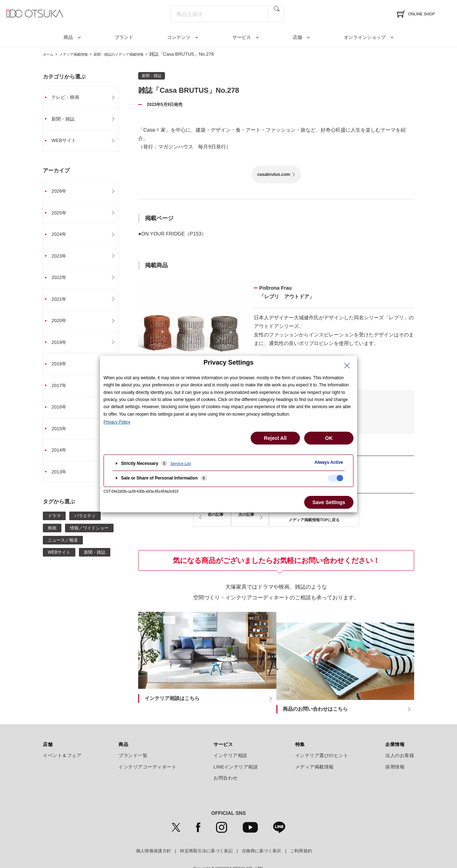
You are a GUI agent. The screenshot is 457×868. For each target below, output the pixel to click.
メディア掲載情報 (82, 54)
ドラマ (54, 525)
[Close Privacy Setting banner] (347, 366)
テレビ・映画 (70, 97)
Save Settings (329, 502)
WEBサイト (68, 142)
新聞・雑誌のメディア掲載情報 (139, 54)
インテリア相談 (230, 737)
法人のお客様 (400, 737)
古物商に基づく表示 (262, 832)
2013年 (63, 481)
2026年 (63, 193)
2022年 (63, 281)
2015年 (63, 436)
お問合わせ (226, 759)
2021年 (63, 304)
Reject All (275, 438)
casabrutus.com (274, 174)
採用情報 (395, 748)
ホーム (50, 54)
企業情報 (395, 726)
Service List (180, 463)
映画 (52, 537)
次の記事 (350, 515)
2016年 (63, 414)
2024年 (63, 237)
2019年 (63, 348)
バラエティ (85, 525)
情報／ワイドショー (89, 537)
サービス (242, 37)
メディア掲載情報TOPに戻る (276, 515)
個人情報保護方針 (154, 832)
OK (329, 438)
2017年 (63, 392)
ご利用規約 (301, 832)
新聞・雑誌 (67, 120)
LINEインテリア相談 (236, 748)
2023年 (63, 259)
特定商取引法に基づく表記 (206, 832)
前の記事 (202, 515)
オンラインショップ (365, 37)
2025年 (63, 215)
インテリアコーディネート (147, 748)
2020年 (63, 326)
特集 (300, 726)
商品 (68, 37)
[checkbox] (336, 478)
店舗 (297, 37)
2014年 (63, 458)
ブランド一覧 (133, 737)
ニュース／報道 (63, 549)
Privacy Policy (117, 422)
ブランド (124, 37)
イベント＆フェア (62, 737)
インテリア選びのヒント (322, 737)
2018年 (63, 370)
